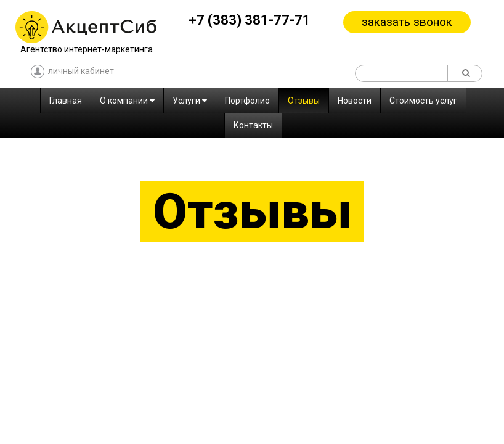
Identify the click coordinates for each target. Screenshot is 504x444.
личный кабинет (72, 72)
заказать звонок (407, 22)
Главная (66, 101)
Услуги (190, 101)
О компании (127, 101)
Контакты (253, 125)
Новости (355, 101)
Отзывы (304, 101)
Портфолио (247, 101)
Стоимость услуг (423, 101)
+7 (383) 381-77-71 (250, 20)
